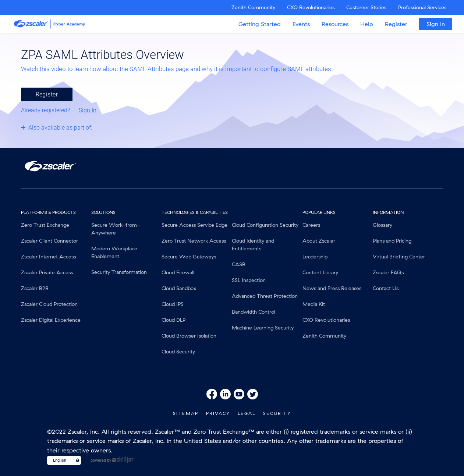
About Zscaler (319, 241)
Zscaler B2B (35, 288)
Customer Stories (366, 7)
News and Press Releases (332, 288)
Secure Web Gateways (189, 257)
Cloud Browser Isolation (189, 336)
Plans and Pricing (392, 241)
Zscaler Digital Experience (51, 320)
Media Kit (314, 304)
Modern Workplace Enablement (114, 252)
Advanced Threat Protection (265, 296)
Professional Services (422, 7)
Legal (247, 413)
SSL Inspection (249, 280)
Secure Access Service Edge (194, 225)
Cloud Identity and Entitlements (253, 245)
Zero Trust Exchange (45, 225)
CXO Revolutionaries (311, 7)
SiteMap (186, 413)
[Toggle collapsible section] (57, 127)
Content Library (320, 272)
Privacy (218, 413)
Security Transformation (119, 272)
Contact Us (386, 288)
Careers (311, 225)
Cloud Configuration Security (265, 225)
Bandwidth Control (254, 312)
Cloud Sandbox (179, 288)
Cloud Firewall (178, 272)
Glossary (382, 225)
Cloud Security (178, 352)
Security (277, 413)
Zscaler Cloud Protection (49, 304)
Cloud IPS (173, 304)
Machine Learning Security (263, 328)
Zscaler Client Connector (49, 241)
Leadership (315, 257)
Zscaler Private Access (47, 272)
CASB (239, 264)
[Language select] (61, 460)
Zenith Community (253, 7)
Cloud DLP (173, 320)
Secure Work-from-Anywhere (116, 229)
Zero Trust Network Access (194, 241)
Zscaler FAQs (388, 272)
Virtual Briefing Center (399, 257)
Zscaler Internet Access (48, 257)
